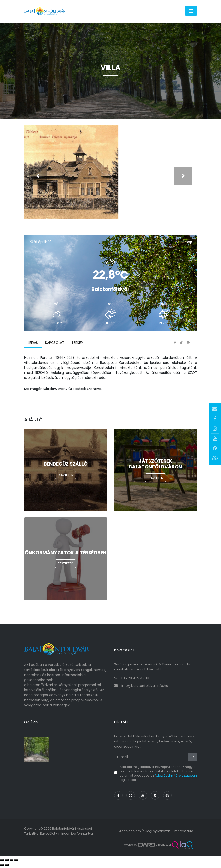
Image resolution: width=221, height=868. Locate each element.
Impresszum (183, 833)
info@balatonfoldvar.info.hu (145, 688)
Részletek (66, 476)
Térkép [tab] (77, 344)
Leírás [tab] (33, 344)
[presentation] (38, 177)
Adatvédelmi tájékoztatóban (176, 777)
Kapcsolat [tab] (55, 344)
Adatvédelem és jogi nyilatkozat (145, 833)
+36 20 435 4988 (135, 680)
